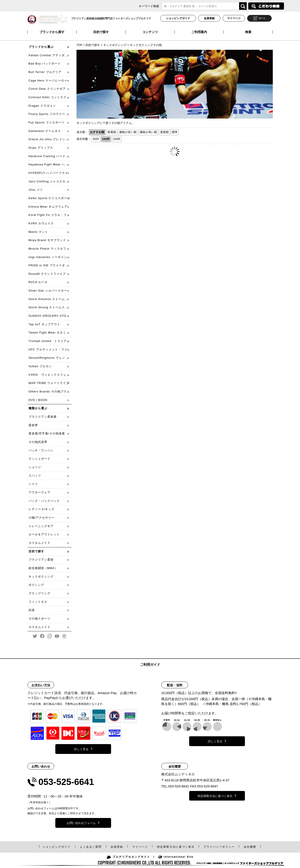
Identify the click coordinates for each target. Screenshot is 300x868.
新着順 (112, 132)
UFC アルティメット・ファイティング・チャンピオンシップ (50, 349)
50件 (96, 139)
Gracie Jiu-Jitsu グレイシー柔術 (50, 139)
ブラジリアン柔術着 (43, 417)
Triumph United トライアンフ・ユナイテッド (50, 341)
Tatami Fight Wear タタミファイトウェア (50, 333)
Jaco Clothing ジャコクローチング (50, 181)
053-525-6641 (66, 782)
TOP (80, 45)
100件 (106, 139)
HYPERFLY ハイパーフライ (48, 173)
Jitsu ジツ (36, 190)
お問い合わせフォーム (83, 822)
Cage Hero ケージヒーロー (48, 80)
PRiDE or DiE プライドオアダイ (50, 265)
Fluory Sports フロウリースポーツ (50, 114)
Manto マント (38, 232)
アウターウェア (39, 492)
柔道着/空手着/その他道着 (47, 433)
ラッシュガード (39, 459)
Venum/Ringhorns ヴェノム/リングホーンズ (50, 358)
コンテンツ (150, 32)
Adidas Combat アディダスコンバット (50, 55)
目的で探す (101, 32)
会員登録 (209, 18)
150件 (117, 139)
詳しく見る (83, 749)
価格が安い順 (128, 132)
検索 (248, 32)
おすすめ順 (97, 132)
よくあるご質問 (91, 847)
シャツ (33, 484)
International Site (176, 857)
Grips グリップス (41, 148)
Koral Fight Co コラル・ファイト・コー (50, 215)
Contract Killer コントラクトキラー (50, 97)
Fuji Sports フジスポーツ (47, 122)
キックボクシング (115, 45)
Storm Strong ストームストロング (50, 307)
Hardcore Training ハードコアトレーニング (50, 156)
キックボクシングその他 (146, 45)
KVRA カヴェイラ (41, 223)
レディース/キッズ (42, 509)
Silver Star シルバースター (48, 291)
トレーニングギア (41, 526)
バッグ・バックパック (44, 501)
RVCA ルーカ (38, 282)
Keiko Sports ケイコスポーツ (50, 198)
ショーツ (35, 467)
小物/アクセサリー (42, 518)
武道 (32, 610)
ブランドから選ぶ (41, 47)
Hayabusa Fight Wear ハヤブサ (50, 164)
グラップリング (39, 593)
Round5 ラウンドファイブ (47, 274)
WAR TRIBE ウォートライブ (49, 383)
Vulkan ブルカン (40, 366)
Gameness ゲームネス (45, 131)
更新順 (164, 132)
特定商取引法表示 (176, 847)
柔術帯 (33, 425)
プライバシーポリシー (219, 847)
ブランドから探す (52, 32)
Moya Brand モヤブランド (47, 240)
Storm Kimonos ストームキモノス (50, 299)
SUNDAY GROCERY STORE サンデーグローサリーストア (50, 316)
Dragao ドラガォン (42, 106)
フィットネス (38, 602)
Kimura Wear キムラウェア (48, 207)
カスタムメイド (39, 543)
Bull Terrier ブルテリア (45, 72)
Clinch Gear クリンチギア (47, 89)
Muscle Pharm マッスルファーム (50, 249)
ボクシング (36, 585)
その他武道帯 (38, 442)
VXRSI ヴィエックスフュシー (50, 375)
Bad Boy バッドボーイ (45, 64)
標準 (175, 132)
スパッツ (35, 476)
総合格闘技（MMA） (43, 568)
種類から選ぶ (38, 408)
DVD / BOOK (38, 400)
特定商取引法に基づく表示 (217, 795)
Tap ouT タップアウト (44, 324)
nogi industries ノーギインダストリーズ (50, 257)
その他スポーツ (39, 619)
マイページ (234, 18)
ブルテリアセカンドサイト (128, 857)
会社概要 (250, 847)
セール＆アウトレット (44, 534)
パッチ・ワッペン (41, 450)
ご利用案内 (199, 32)
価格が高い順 (148, 132)
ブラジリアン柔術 (41, 560)
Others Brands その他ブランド (50, 391)
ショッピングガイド (178, 18)
